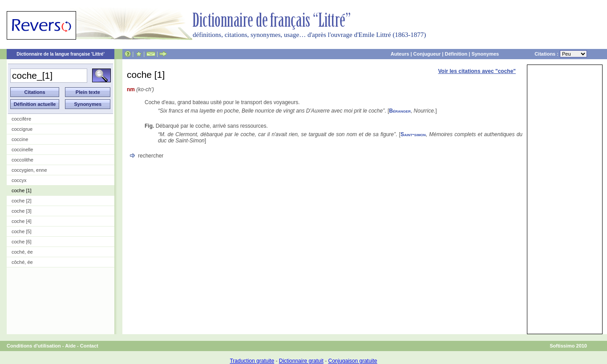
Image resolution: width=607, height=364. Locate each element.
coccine (20, 139)
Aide (70, 346)
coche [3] (22, 211)
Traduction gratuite (252, 361)
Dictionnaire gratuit (301, 361)
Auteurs (400, 54)
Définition (456, 54)
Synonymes (485, 54)
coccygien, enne (29, 170)
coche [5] (22, 231)
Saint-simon (413, 134)
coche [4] (22, 221)
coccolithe (22, 160)
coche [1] (22, 190)
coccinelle (22, 150)
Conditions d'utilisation (34, 346)
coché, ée (22, 252)
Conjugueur (427, 54)
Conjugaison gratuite (352, 361)
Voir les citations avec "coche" (477, 71)
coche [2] (22, 201)
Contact (89, 346)
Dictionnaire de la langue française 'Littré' (61, 54)
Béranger (400, 111)
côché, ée (22, 262)
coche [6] (22, 242)
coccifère (21, 119)
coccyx (19, 180)
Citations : (561, 54)
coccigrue (22, 129)
